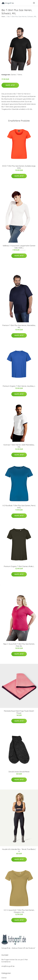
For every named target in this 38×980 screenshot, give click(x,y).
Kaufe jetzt (10, 85)
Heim (3, 16)
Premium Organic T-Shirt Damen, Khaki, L (19, 566)
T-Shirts (19, 75)
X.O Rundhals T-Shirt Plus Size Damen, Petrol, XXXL (19, 507)
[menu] (34, 3)
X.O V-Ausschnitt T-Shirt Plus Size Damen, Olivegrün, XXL (19, 911)
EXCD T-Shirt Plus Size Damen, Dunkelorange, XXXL (19, 167)
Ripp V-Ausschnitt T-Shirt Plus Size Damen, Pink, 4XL (19, 645)
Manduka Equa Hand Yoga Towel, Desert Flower (19, 712)
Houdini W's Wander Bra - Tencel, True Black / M (19, 850)
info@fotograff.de (8, 966)
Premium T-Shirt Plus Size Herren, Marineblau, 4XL (19, 326)
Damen (13, 75)
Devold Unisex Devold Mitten (19, 772)
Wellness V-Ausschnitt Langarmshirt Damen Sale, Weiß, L (19, 247)
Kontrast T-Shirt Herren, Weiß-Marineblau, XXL (19, 446)
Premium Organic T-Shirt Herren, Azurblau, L (19, 386)
